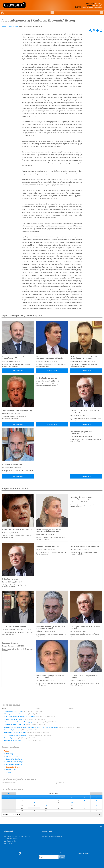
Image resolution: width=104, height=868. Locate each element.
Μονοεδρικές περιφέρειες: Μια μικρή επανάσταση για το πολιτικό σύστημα (42, 727)
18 (9, 811)
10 (72, 803)
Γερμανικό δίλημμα (10, 643)
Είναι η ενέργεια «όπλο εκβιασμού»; (27, 735)
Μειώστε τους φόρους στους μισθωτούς (82, 432)
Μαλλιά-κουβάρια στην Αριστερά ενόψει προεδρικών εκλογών (50, 531)
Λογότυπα (10, 844)
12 (96, 803)
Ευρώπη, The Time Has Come (48, 546)
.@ (53, 836)
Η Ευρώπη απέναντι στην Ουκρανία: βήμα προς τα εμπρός (51, 627)
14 (9, 800)
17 (9, 808)
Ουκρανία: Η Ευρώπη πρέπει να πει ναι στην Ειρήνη (51, 676)
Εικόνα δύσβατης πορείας (47, 378)
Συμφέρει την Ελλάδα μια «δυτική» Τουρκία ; (84, 676)
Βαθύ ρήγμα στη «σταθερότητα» (27, 733)
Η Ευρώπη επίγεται (10, 579)
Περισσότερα (18, 371)
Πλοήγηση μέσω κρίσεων (12, 464)
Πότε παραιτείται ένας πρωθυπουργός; (30, 722)
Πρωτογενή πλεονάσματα (24, 711)
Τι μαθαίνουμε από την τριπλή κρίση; (17, 411)
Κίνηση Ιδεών (11, 770)
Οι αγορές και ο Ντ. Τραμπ (24, 719)
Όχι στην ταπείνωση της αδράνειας (85, 546)
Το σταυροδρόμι (20, 730)
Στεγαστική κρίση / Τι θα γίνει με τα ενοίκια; (29, 717)
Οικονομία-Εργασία (13, 756)
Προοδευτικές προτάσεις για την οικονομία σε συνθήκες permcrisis (50, 358)
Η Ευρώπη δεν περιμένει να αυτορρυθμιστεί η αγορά (81, 498)
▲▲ (101, 826)
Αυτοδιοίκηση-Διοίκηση (15, 762)
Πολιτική (9, 754)
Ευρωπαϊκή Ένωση (13, 767)
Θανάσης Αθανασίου (10, 26)
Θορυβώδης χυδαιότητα (22, 741)
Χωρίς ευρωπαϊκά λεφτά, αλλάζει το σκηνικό (85, 627)
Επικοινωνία (11, 841)
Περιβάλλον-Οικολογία (14, 759)
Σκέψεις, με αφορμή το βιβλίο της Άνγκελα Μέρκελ (16, 358)
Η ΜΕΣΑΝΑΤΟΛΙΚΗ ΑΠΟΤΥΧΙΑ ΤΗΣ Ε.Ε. (17, 530)
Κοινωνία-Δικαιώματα (14, 764)
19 (96, 805)
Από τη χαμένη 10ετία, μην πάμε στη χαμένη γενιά (85, 411)
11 (84, 803)
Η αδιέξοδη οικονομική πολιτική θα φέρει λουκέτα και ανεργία (85, 358)
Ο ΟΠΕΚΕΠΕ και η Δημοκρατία (25, 725)
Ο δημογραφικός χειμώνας (24, 714)
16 (9, 805)
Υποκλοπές (20, 738)
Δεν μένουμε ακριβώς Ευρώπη (14, 626)
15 (9, 803)
